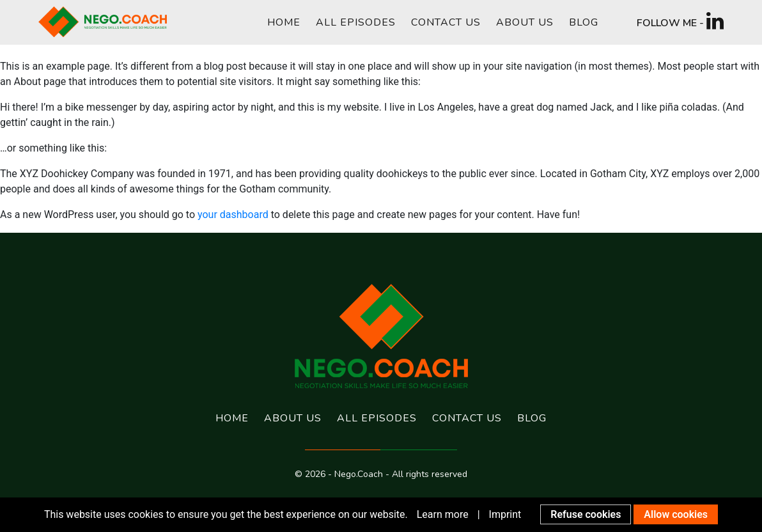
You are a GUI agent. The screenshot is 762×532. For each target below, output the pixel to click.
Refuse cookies (586, 514)
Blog (584, 22)
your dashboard (233, 215)
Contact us (446, 22)
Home (284, 22)
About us (525, 22)
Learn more (443, 514)
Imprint (505, 514)
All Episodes (356, 22)
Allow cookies (676, 514)
